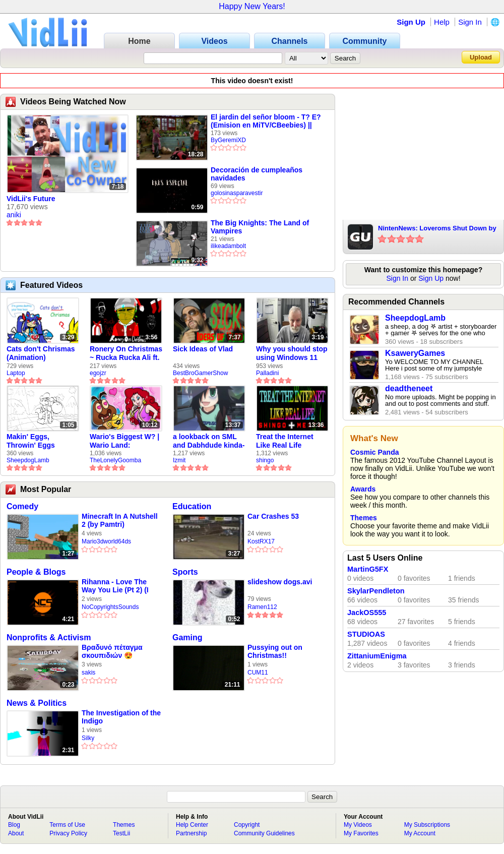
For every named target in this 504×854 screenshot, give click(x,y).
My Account (420, 833)
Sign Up (411, 22)
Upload (481, 57)
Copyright (247, 825)
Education (192, 506)
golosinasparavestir (237, 193)
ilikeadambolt (228, 246)
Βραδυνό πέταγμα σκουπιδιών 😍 (112, 651)
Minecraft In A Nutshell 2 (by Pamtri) (120, 520)
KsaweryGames (415, 353)
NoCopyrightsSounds (110, 607)
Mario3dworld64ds (106, 541)
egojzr (98, 373)
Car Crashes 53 (273, 516)
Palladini (267, 373)
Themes (364, 518)
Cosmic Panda (374, 452)
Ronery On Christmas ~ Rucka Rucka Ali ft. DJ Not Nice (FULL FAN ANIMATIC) (126, 353)
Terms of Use (67, 825)
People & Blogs (36, 572)
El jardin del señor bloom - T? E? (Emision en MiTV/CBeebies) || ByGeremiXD (266, 121)
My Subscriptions (427, 825)
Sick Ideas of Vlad (203, 349)
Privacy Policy (68, 833)
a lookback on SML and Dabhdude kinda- (209, 441)
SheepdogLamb (28, 460)
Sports (185, 572)
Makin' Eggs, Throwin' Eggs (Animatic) (31, 441)
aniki (14, 215)
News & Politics (37, 703)
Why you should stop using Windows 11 (292, 353)
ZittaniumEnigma (377, 656)
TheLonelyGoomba (115, 460)
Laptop (16, 373)
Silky (88, 738)
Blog (14, 825)
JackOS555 (367, 613)
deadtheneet (409, 388)
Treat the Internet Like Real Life (285, 441)
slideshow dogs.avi (280, 582)
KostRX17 (261, 541)
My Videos (358, 825)
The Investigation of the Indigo (121, 717)
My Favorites (361, 833)
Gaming (187, 637)
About (16, 833)
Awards (363, 489)
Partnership (191, 833)
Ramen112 (262, 607)
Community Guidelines (264, 833)
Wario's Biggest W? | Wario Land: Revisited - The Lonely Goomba (124, 441)
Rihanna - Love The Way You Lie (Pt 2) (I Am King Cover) (115, 586)
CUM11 (258, 673)
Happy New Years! (252, 6)
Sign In (470, 22)
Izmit (179, 460)
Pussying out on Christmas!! (275, 651)
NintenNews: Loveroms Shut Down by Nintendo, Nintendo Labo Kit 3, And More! (437, 229)
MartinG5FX (368, 569)
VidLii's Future (31, 199)
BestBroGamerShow (200, 373)
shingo (265, 460)
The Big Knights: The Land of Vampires (260, 227)
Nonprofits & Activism (49, 637)
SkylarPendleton (376, 591)
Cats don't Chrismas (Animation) (41, 353)
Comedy (22, 506)
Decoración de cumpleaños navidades (257, 174)
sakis (88, 673)
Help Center (192, 825)
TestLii (121, 833)
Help (442, 22)
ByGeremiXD (228, 140)
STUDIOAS (366, 634)
